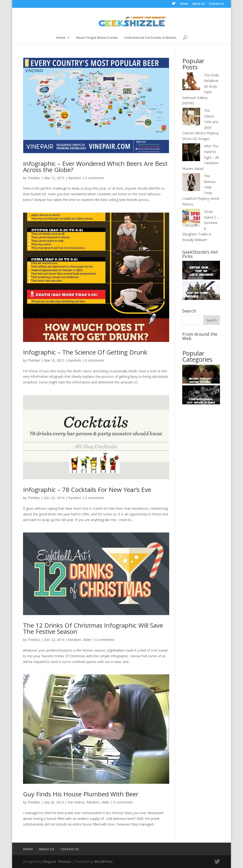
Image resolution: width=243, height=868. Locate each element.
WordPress (103, 861)
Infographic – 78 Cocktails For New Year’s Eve (87, 490)
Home (184, 4)
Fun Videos (76, 802)
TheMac (34, 178)
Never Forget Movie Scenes (97, 38)
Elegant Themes (57, 861)
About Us (199, 4)
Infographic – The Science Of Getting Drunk (85, 352)
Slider (87, 640)
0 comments (95, 178)
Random (75, 178)
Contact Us (216, 4)
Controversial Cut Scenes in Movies (150, 38)
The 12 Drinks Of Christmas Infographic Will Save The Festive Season (93, 628)
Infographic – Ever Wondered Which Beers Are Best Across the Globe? (95, 167)
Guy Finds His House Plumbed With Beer (81, 794)
